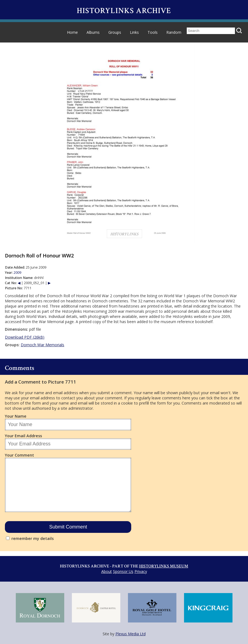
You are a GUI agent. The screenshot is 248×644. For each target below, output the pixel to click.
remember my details (33, 538)
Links (134, 32)
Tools (153, 32)
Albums (93, 32)
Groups (115, 32)
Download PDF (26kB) (25, 337)
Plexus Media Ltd (131, 634)
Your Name (16, 416)
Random (174, 32)
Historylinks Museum (164, 566)
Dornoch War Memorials (42, 345)
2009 (17, 273)
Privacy (141, 571)
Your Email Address (23, 436)
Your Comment (19, 455)
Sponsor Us (123, 571)
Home (72, 32)
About (107, 571)
